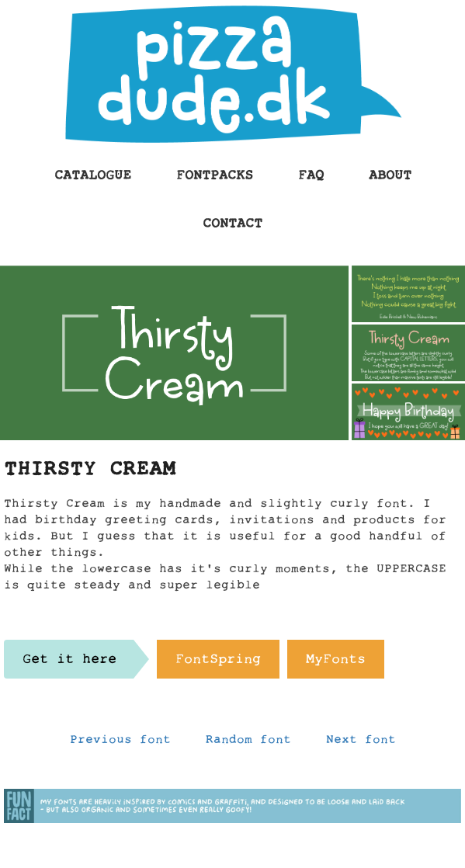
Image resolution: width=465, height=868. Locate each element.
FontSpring (218, 663)
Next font (361, 743)
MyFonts (336, 663)
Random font (248, 743)
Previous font (120, 743)
